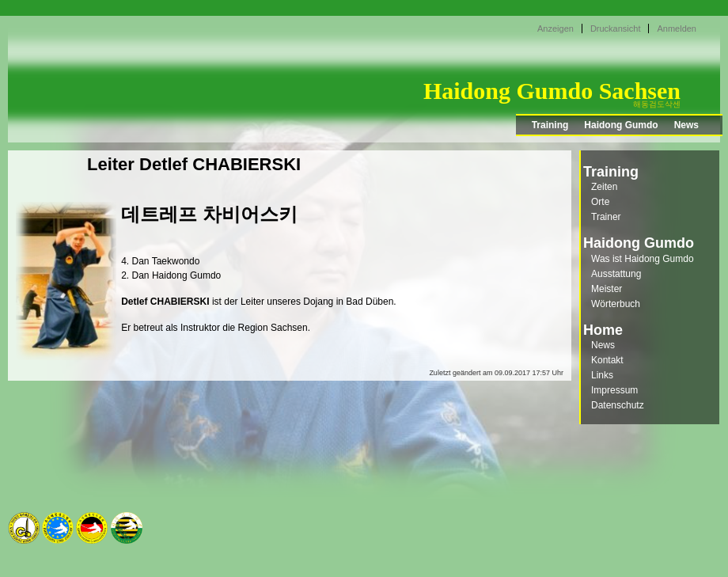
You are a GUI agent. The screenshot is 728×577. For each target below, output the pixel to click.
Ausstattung (616, 274)
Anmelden (677, 28)
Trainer (606, 217)
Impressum (614, 390)
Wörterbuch (616, 304)
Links (602, 375)
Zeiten (604, 187)
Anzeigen (555, 28)
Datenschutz (618, 405)
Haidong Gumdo (621, 125)
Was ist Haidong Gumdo (643, 259)
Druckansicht (616, 28)
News (686, 125)
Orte (600, 202)
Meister (607, 289)
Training (550, 125)
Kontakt (607, 360)
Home (603, 330)
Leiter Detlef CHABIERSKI (194, 164)
